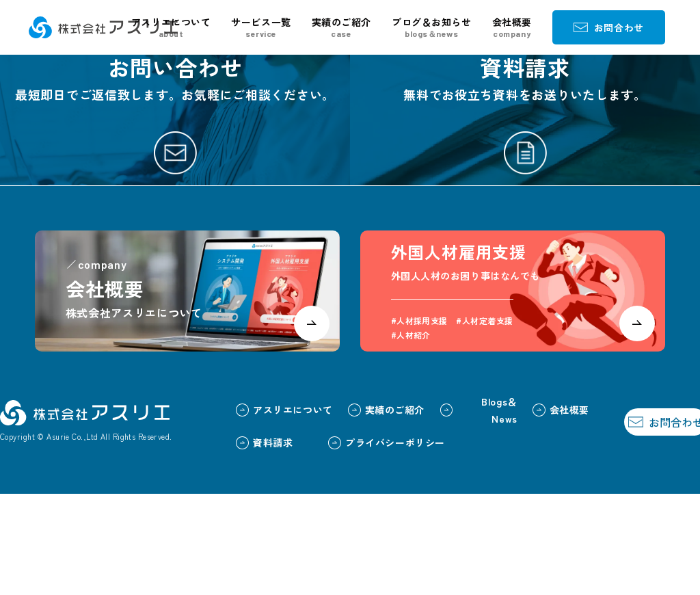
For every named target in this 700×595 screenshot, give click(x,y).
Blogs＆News (449, 511)
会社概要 (512, 27)
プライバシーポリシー (357, 543)
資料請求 (235, 543)
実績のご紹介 (341, 27)
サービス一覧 (261, 27)
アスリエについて (171, 27)
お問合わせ (609, 27)
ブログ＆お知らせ (431, 27)
